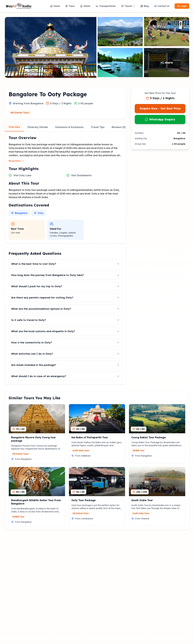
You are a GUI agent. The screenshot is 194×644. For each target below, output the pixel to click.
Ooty (39, 213)
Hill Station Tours (20, 113)
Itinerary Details (38, 127)
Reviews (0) (119, 127)
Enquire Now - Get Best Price (160, 108)
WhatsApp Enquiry (160, 119)
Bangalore (19, 213)
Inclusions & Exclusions (69, 127)
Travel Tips (98, 127)
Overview (14, 127)
